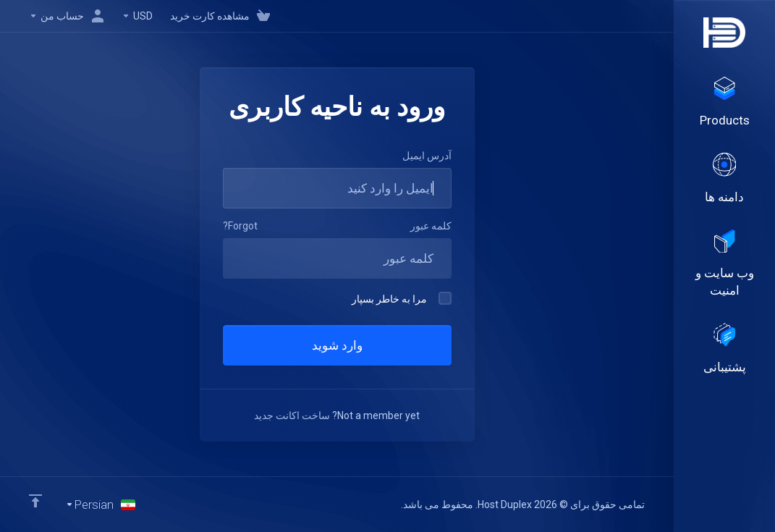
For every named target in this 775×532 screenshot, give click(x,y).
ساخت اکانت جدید (292, 415)
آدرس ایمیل (427, 156)
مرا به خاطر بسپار (402, 298)
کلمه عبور (431, 226)
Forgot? (240, 226)
